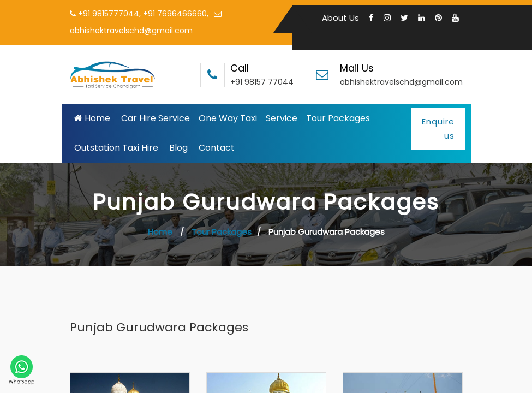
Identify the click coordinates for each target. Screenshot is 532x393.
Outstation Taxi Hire (116, 147)
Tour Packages (338, 117)
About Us (340, 18)
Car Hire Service (156, 117)
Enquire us (438, 127)
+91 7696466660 (175, 14)
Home (92, 117)
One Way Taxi (228, 117)
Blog (178, 147)
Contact (217, 147)
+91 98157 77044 (262, 81)
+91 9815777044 (109, 14)
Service (282, 117)
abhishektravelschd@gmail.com (401, 81)
